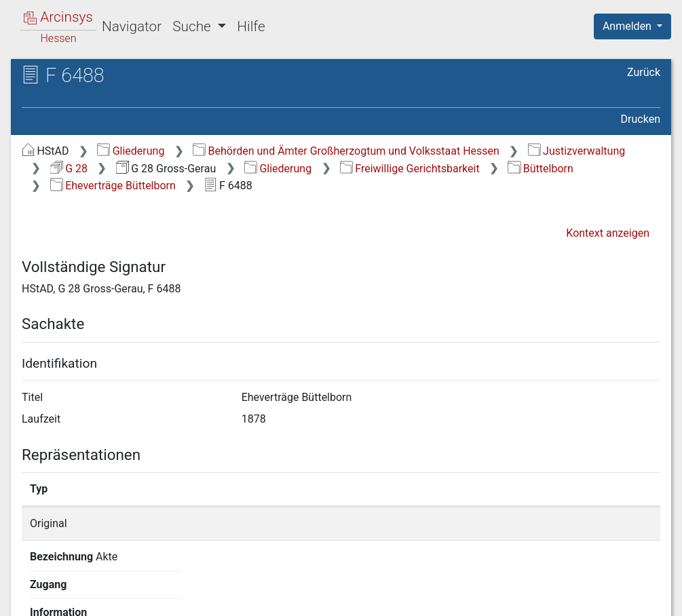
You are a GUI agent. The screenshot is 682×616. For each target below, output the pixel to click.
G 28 (69, 169)
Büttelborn (540, 169)
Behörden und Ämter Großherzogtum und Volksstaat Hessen (346, 151)
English (31, 588)
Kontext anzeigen (608, 233)
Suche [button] (193, 26)
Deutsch (82, 588)
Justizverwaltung (577, 151)
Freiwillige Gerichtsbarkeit (410, 169)
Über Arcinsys (332, 598)
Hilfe (251, 26)
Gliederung (131, 151)
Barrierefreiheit (537, 598)
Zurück (644, 72)
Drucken (641, 119)
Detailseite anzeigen (523, 523)
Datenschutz (433, 598)
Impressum (637, 598)
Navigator (132, 26)
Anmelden (628, 26)
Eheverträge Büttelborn (113, 186)
